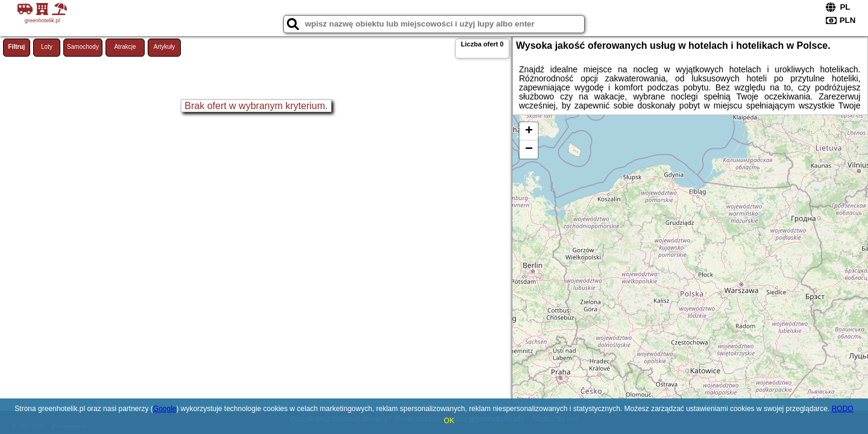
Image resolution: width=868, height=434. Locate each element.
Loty (47, 47)
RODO (843, 409)
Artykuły (165, 47)
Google (165, 409)
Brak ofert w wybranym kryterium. (256, 106)
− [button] (529, 149)
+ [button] (529, 131)
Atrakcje (125, 47)
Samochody (83, 47)
